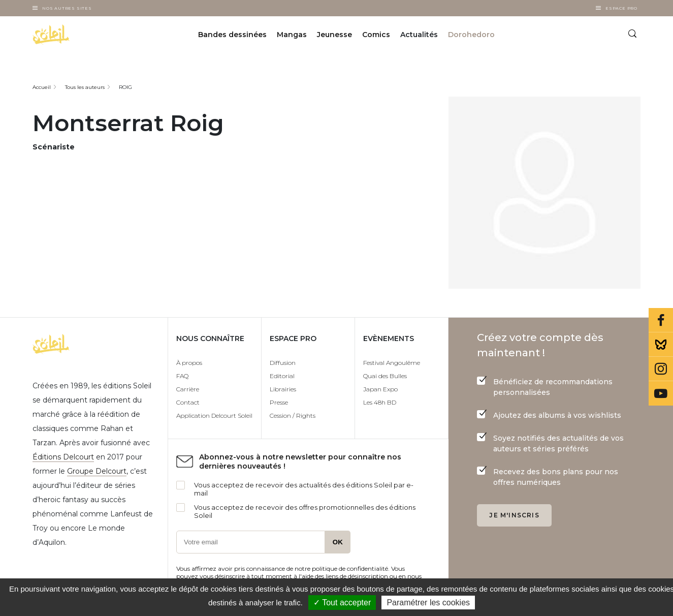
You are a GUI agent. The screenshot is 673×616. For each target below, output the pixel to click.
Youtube (661, 393)
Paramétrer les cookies (428, 603)
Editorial (282, 376)
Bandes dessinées (232, 35)
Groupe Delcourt (97, 471)
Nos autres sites (67, 8)
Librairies (283, 389)
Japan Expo (380, 389)
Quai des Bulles (385, 376)
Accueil (42, 87)
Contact (188, 402)
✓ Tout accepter (342, 603)
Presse (279, 402)
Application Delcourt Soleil (214, 415)
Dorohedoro (471, 35)
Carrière (188, 389)
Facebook (661, 320)
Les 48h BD (380, 402)
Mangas (292, 35)
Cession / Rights (293, 415)
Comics (376, 35)
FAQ (182, 376)
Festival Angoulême (392, 363)
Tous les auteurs (85, 87)
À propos (189, 363)
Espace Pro (621, 8)
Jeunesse (334, 35)
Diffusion (283, 363)
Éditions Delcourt (63, 457)
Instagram (661, 369)
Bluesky (661, 345)
